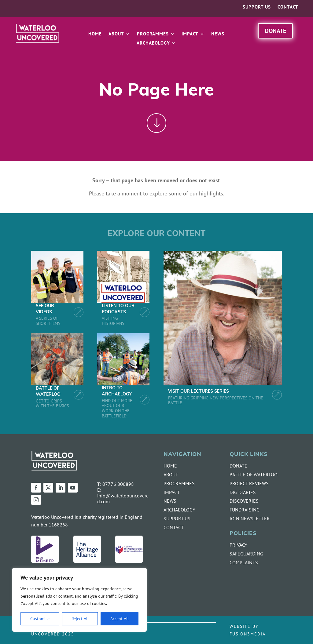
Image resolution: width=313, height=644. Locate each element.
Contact (288, 7)
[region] (79, 600)
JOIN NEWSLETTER (250, 518)
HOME (170, 466)
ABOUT (171, 475)
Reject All (80, 619)
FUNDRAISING (245, 510)
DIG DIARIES (243, 492)
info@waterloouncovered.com (123, 498)
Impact (190, 34)
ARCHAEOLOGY (179, 510)
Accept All (120, 619)
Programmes (153, 34)
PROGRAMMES (179, 483)
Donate (275, 31)
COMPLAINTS (244, 562)
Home (95, 34)
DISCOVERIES (244, 501)
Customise (40, 619)
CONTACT (174, 527)
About (116, 34)
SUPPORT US (177, 518)
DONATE (238, 466)
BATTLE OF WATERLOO (254, 475)
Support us (257, 7)
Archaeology (153, 43)
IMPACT (172, 492)
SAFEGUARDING (246, 554)
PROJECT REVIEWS (249, 483)
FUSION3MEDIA (248, 634)
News (218, 34)
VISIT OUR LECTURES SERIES (199, 392)
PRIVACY (238, 545)
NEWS (170, 501)
